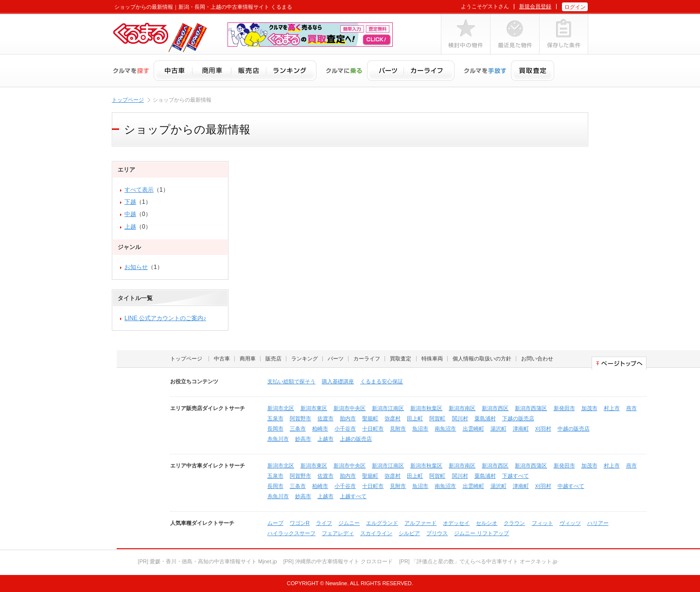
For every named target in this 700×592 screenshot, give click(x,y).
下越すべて (516, 476)
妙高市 (303, 439)
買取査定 (401, 359)
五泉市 (275, 418)
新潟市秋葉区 (426, 408)
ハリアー (598, 523)
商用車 (248, 359)
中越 (130, 214)
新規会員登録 (535, 6)
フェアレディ (338, 533)
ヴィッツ (570, 523)
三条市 (298, 429)
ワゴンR (300, 523)
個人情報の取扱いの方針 (482, 359)
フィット (542, 523)
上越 (130, 227)
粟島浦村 (485, 418)
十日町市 (373, 429)
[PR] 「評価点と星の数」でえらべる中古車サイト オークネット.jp (478, 561)
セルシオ (487, 523)
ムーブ (275, 523)
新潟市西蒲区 (531, 408)
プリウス (437, 533)
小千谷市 (345, 429)
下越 (130, 202)
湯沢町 (499, 429)
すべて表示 (139, 190)
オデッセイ (456, 523)
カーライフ (367, 359)
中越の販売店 (574, 429)
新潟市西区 (495, 408)
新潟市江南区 (388, 408)
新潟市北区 (281, 408)
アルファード (420, 523)
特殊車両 (432, 359)
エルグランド (382, 523)
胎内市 (348, 418)
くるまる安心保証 (382, 381)
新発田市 (564, 408)
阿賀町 (437, 418)
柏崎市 (320, 429)
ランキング (305, 359)
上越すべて (353, 496)
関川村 (460, 418)
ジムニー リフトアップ (481, 533)
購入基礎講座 (338, 381)
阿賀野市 (300, 418)
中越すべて (571, 486)
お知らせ (136, 267)
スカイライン (376, 533)
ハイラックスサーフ (291, 533)
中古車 (222, 359)
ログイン (575, 7)
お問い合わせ (537, 359)
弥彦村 (393, 418)
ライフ (324, 523)
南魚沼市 (445, 429)
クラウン (514, 523)
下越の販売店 (518, 418)
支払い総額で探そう (291, 381)
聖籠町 (370, 418)
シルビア (409, 533)
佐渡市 (325, 418)
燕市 (631, 408)
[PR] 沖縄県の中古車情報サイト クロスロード (338, 561)
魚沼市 (420, 429)
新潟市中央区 (350, 408)
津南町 (521, 429)
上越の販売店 (356, 439)
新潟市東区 (314, 408)
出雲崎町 (473, 429)
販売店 (273, 359)
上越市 (325, 439)
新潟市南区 (462, 408)
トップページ (128, 100)
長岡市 (275, 429)
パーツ (336, 359)
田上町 (415, 418)
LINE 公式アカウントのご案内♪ (165, 318)
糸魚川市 (278, 439)
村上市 (612, 408)
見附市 (398, 429)
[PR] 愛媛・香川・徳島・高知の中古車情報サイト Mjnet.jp (208, 561)
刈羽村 (543, 429)
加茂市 (589, 408)
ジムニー (349, 523)
